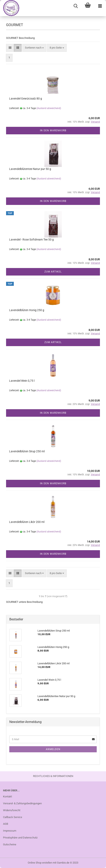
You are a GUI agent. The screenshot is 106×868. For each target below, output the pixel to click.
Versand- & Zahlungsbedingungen (22, 803)
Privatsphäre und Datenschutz (20, 838)
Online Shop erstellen (40, 863)
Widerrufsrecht (12, 810)
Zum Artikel (53, 272)
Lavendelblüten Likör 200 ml (27, 522)
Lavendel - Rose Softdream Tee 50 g (31, 240)
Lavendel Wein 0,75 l (22, 381)
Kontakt (7, 796)
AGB (6, 824)
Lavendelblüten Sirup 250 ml (27, 451)
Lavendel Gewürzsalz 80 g (26, 99)
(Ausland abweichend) (49, 108)
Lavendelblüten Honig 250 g (27, 310)
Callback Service (13, 817)
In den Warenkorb (53, 130)
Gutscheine (10, 844)
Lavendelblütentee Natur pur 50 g (30, 169)
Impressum (10, 831)
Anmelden (53, 749)
